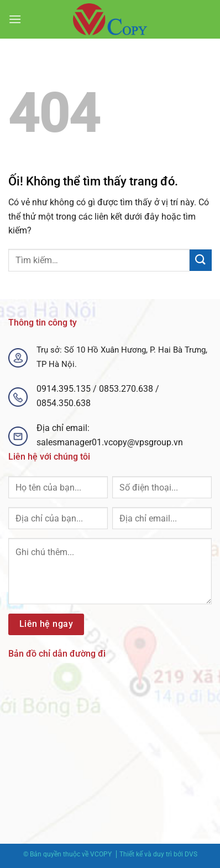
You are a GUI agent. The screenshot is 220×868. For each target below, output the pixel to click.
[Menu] (15, 19)
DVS (191, 854)
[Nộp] (201, 260)
